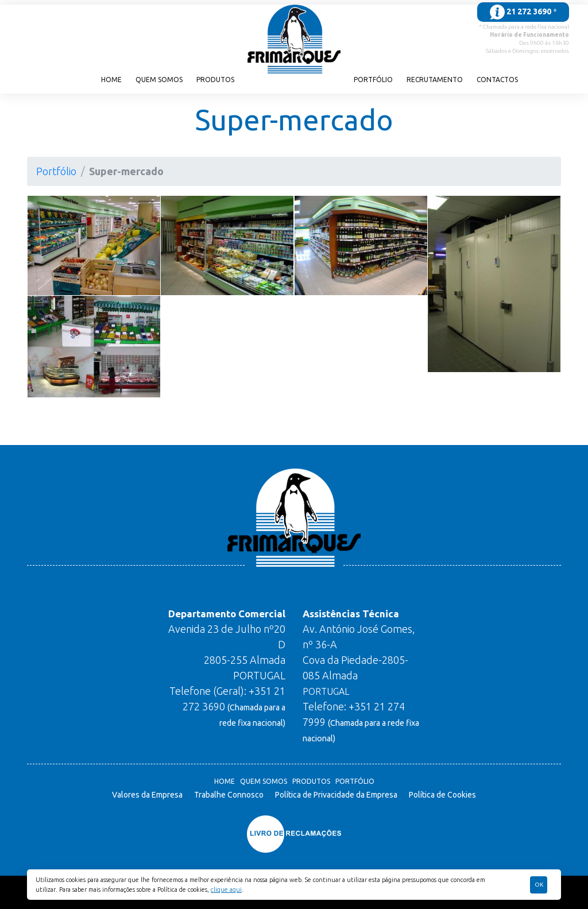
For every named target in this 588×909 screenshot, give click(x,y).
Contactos (497, 80)
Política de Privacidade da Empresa (336, 795)
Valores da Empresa (147, 795)
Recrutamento (435, 80)
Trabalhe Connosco (229, 795)
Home (111, 80)
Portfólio (373, 80)
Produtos (215, 80)
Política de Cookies (442, 795)
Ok (539, 885)
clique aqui (226, 889)
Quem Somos (159, 80)
